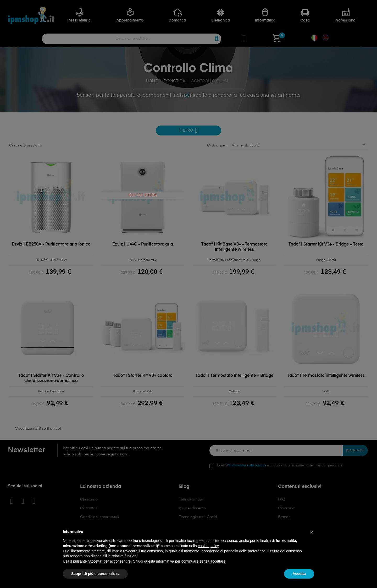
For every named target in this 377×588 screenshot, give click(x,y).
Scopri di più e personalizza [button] (95, 574)
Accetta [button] (299, 574)
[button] (312, 532)
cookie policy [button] (208, 546)
